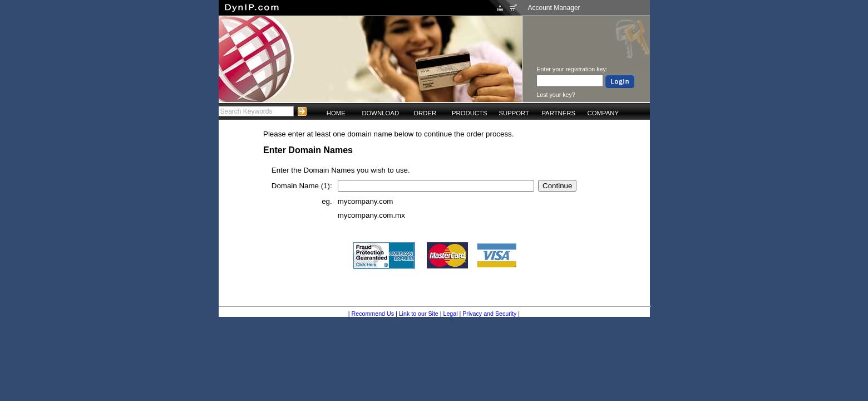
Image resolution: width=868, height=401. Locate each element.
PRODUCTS (470, 113)
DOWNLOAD (380, 113)
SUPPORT (514, 113)
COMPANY (603, 113)
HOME (336, 113)
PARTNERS (558, 113)
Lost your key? (556, 95)
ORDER (425, 113)
